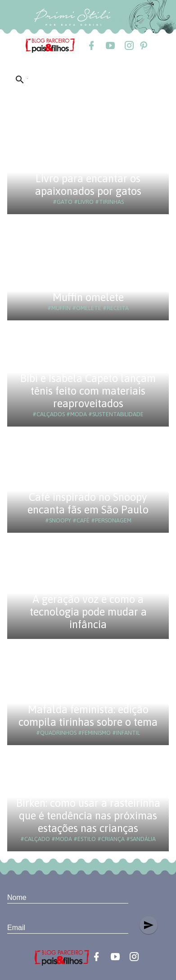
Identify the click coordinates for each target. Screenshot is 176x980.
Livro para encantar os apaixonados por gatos (88, 185)
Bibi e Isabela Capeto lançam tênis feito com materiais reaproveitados (88, 391)
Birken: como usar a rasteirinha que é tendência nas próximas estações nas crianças (88, 816)
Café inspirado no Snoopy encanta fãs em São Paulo (88, 503)
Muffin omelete (88, 297)
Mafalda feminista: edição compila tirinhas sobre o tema (88, 716)
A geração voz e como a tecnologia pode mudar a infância (88, 612)
